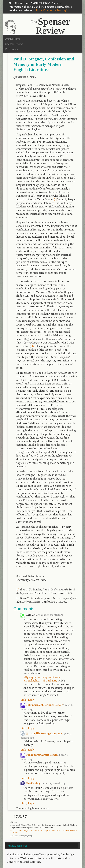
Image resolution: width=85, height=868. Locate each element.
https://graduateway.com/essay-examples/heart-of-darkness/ (42, 679)
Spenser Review (14, 44)
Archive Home (13, 39)
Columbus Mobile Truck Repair (42, 705)
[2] (34, 346)
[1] (55, 199)
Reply (31, 700)
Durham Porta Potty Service (40, 755)
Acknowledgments (17, 846)
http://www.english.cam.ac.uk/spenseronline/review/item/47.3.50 (44, 832)
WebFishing (30, 783)
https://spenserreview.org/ (51, 10)
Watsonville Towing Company (41, 733)
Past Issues (12, 49)
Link (23, 700)
